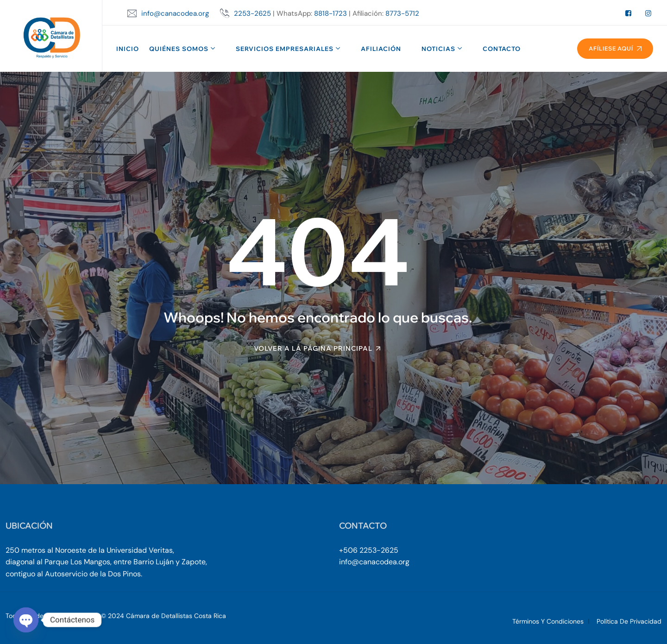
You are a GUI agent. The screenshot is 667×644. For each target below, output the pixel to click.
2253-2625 (252, 13)
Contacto (502, 49)
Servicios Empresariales (285, 49)
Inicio (128, 49)
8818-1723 (330, 13)
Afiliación (381, 49)
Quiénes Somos (179, 49)
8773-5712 (402, 13)
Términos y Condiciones (548, 621)
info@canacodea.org (175, 13)
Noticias (438, 49)
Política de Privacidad (629, 621)
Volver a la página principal (313, 348)
